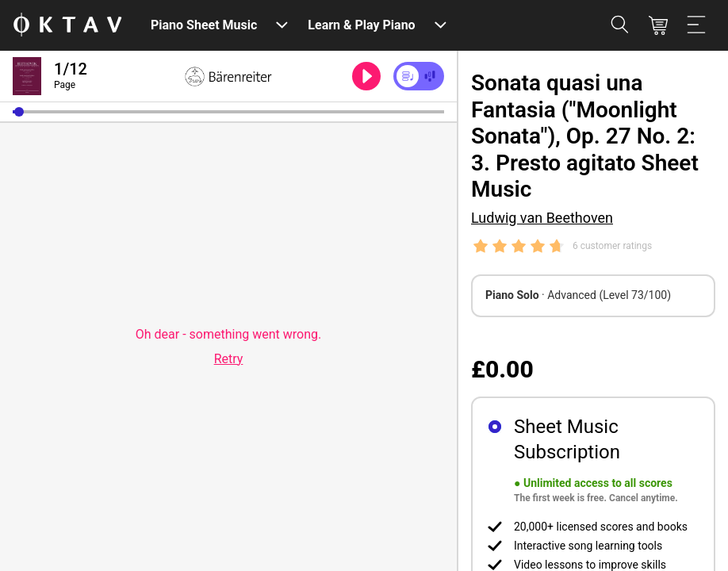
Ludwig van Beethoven (542, 218)
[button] (19, 112)
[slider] (228, 112)
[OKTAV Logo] (67, 26)
